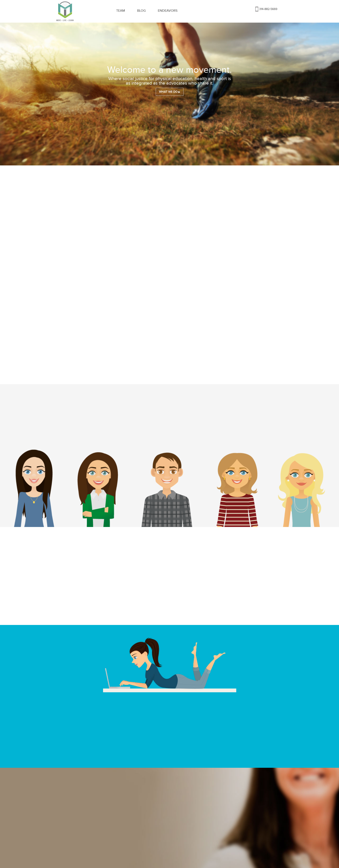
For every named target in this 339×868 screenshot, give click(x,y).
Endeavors (168, 11)
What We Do (168, 92)
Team (121, 11)
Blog (141, 11)
